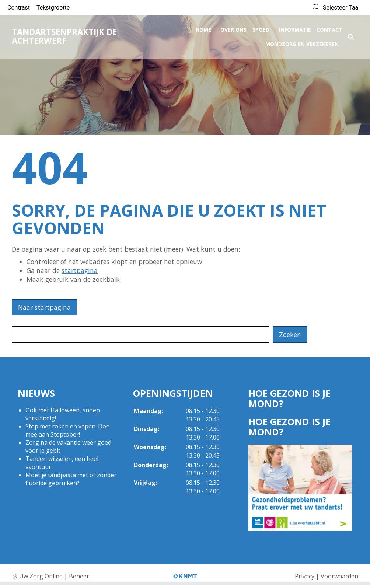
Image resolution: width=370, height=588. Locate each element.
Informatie (295, 28)
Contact (329, 28)
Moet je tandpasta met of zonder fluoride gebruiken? (71, 479)
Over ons (233, 28)
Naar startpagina (44, 307)
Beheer (79, 576)
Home (203, 28)
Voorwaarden (339, 576)
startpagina (80, 270)
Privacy (305, 576)
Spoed (261, 28)
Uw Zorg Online (41, 576)
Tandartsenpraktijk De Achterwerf (64, 35)
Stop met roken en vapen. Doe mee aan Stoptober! (67, 430)
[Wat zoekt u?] (140, 335)
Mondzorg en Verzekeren (302, 43)
